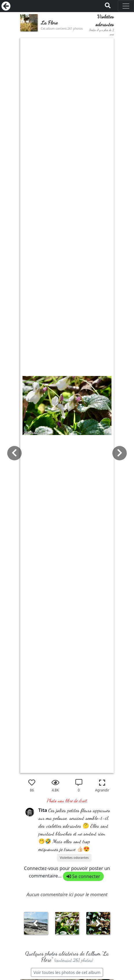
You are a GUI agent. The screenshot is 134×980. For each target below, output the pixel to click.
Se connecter (83, 876)
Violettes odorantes (74, 857)
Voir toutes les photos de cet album (67, 972)
